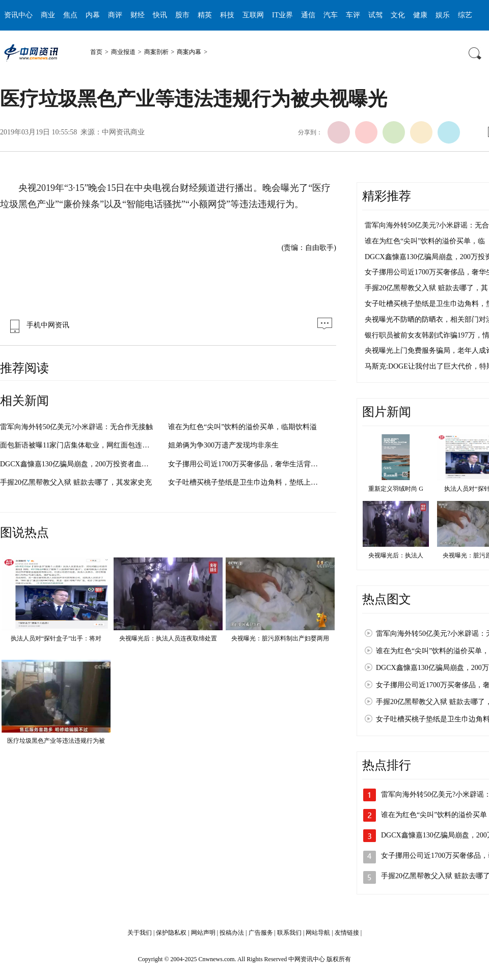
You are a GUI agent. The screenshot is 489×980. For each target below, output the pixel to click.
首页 (96, 52)
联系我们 (289, 933)
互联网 (253, 15)
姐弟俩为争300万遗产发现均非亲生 (223, 445)
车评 (353, 15)
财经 (138, 15)
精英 (205, 15)
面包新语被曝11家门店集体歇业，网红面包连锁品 (78, 445)
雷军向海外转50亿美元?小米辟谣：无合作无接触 (76, 427)
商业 (48, 15)
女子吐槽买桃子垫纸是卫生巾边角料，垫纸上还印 (247, 482)
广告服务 (261, 933)
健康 (420, 15)
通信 (308, 15)
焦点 (70, 15)
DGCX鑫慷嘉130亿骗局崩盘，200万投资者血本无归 (81, 464)
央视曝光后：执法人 (396, 555)
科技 (227, 15)
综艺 (465, 15)
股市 (182, 15)
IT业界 (282, 15)
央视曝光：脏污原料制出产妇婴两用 (280, 638)
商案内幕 (189, 52)
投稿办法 (232, 933)
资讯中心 (18, 15)
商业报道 (123, 52)
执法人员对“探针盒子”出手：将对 (56, 638)
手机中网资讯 (37, 325)
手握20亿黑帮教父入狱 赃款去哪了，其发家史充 (76, 482)
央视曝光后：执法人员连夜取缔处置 (168, 638)
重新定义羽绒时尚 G (396, 489)
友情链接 (347, 933)
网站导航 (318, 933)
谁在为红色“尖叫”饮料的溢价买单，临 (425, 241)
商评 (115, 15)
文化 (398, 15)
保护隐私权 (171, 933)
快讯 (160, 15)
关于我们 (140, 933)
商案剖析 (156, 52)
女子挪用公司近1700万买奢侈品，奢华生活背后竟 (247, 464)
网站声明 (203, 933)
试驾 (375, 15)
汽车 (331, 15)
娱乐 (443, 15)
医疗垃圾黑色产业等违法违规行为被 (56, 741)
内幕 (93, 15)
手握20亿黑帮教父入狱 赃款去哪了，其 (426, 288)
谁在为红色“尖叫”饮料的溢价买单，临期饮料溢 (242, 427)
